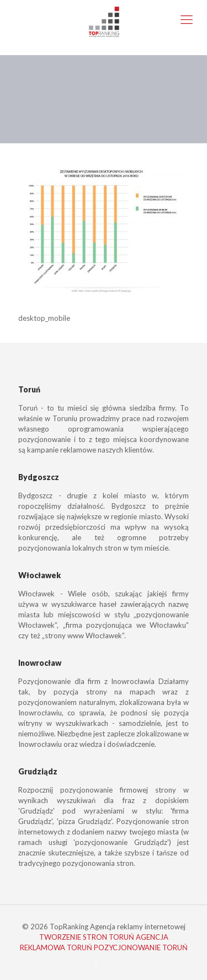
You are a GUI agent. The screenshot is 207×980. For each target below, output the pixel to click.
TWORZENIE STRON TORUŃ (87, 937)
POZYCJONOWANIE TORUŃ (141, 947)
